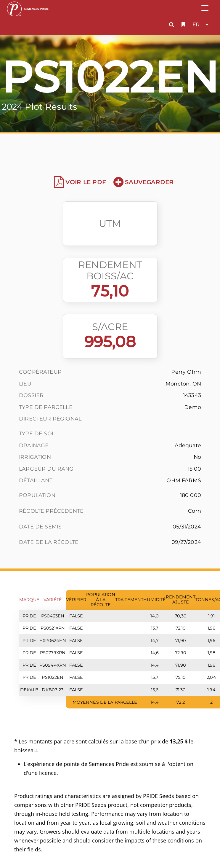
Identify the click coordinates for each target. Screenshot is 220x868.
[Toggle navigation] (205, 8)
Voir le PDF (80, 182)
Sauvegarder (143, 182)
